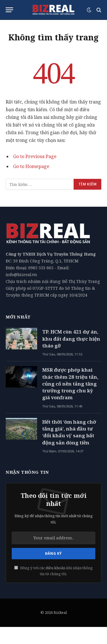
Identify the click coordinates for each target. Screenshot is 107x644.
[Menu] (9, 10)
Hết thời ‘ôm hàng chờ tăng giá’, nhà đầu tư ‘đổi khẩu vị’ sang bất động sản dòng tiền (69, 432)
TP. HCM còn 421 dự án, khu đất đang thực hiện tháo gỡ (71, 339)
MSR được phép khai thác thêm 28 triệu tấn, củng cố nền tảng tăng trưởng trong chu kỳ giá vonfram (70, 384)
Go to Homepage (31, 166)
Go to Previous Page (35, 156)
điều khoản (55, 568)
